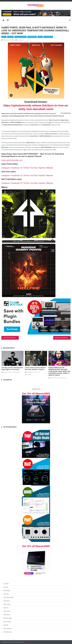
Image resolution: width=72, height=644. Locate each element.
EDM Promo (7, 611)
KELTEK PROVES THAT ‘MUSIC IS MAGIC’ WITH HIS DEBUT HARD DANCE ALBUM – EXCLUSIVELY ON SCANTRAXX (11, 338)
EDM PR (6, 625)
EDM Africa (7, 615)
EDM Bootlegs (8, 618)
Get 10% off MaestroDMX (36, 394)
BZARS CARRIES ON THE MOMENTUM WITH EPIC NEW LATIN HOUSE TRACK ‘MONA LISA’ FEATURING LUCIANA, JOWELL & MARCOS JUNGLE (59, 371)
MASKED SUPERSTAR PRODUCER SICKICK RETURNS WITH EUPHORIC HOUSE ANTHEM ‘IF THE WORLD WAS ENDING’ (63, 338)
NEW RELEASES (32, 37)
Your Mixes (20, 40)
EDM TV (6, 608)
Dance (4, 37)
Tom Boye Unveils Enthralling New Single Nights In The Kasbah (12, 369)
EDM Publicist (8, 628)
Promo (40, 37)
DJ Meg (6, 587)
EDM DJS (6, 594)
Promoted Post (48, 37)
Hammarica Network (21, 37)
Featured (10, 37)
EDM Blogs (7, 590)
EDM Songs (7, 604)
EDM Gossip (7, 622)
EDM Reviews (8, 632)
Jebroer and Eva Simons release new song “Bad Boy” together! (35, 369)
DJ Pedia (6, 584)
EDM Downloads (8, 597)
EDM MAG (7, 601)
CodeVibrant (27, 642)
